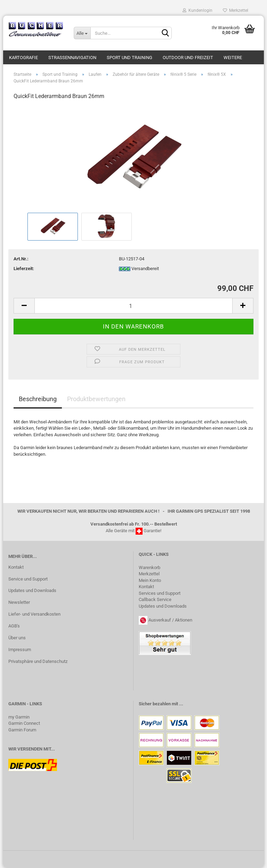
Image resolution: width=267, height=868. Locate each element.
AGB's (14, 626)
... (181, 704)
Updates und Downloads (32, 590)
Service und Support (28, 579)
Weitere (233, 58)
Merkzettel (236, 10)
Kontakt (16, 567)
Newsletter (19, 602)
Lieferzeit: (24, 269)
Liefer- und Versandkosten (34, 614)
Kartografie (23, 58)
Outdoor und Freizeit (188, 58)
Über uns (17, 638)
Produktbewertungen (96, 399)
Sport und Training (130, 58)
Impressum (20, 650)
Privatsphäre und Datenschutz (38, 661)
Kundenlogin (197, 10)
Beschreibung (38, 399)
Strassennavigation (72, 58)
